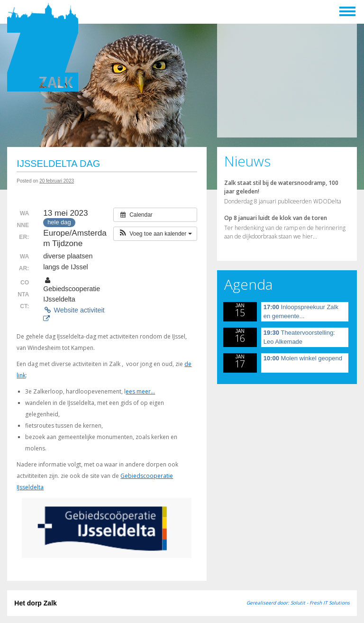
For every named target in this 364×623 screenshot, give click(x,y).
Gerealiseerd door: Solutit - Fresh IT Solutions (298, 603)
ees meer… (140, 391)
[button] (155, 234)
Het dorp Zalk (35, 603)
